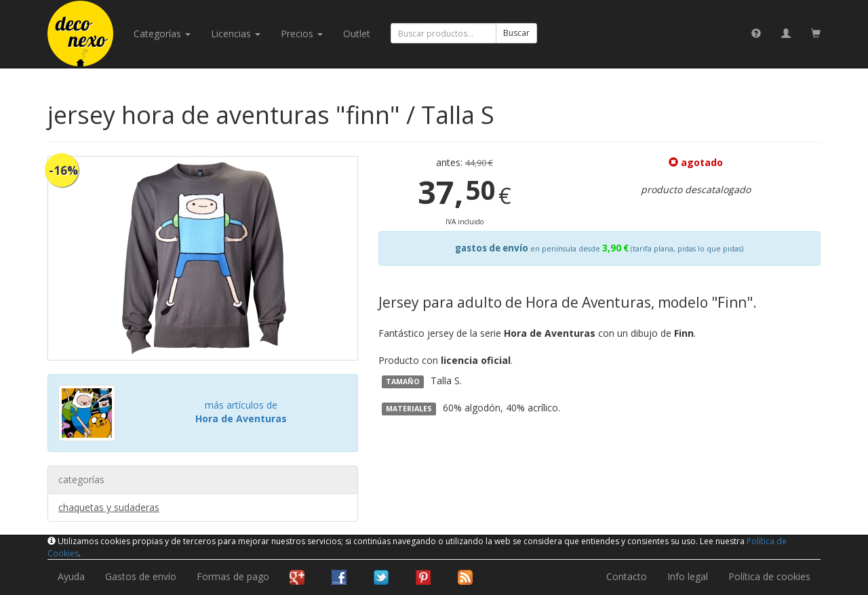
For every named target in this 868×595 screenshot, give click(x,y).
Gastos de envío (141, 576)
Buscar (516, 33)
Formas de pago (233, 576)
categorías (162, 34)
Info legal (688, 576)
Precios (302, 34)
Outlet (357, 34)
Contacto (627, 576)
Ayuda (71, 576)
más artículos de (241, 412)
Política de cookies (769, 576)
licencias (236, 34)
